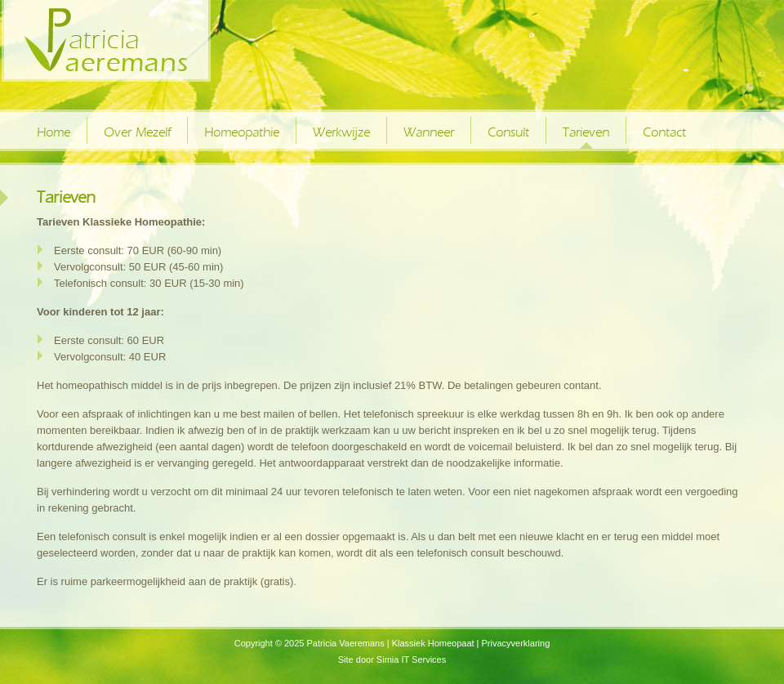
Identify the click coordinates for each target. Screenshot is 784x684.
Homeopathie (242, 132)
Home (53, 132)
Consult (508, 132)
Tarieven (586, 132)
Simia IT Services (411, 659)
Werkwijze (341, 132)
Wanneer (429, 132)
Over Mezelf (137, 132)
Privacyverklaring (516, 643)
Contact (664, 132)
